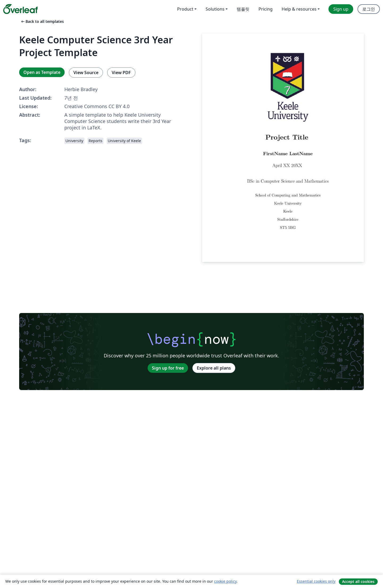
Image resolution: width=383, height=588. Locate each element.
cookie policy (225, 581)
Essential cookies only (316, 581)
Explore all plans (214, 368)
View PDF (121, 73)
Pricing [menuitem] (266, 9)
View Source (86, 73)
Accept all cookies (358, 581)
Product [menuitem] (185, 9)
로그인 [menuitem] (369, 9)
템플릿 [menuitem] (243, 9)
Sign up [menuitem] (341, 9)
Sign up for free (168, 368)
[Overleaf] (20, 9)
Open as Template (42, 72)
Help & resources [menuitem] (299, 9)
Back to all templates (42, 21)
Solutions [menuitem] (215, 9)
